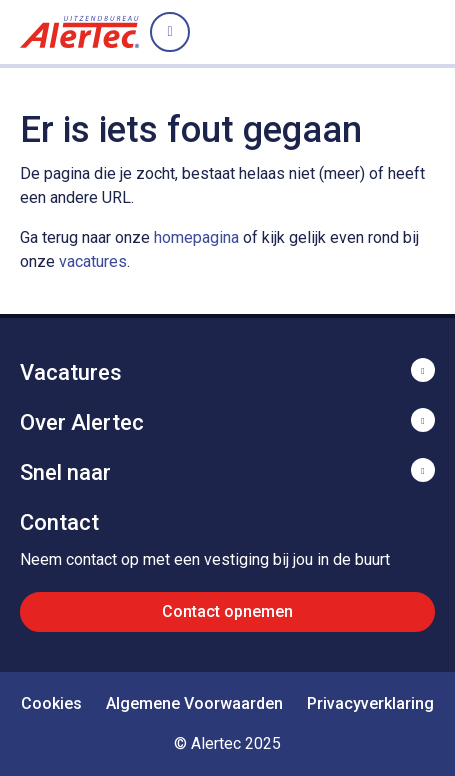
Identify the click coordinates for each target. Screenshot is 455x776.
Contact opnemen (227, 611)
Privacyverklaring (370, 703)
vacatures (93, 261)
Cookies (51, 703)
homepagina (196, 237)
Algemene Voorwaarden (194, 703)
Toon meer (227, 370)
